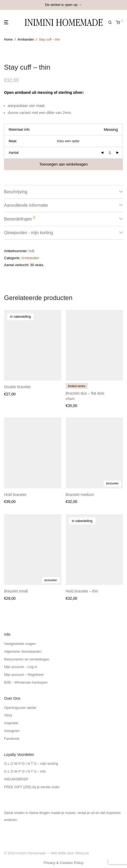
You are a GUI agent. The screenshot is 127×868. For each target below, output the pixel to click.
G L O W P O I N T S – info (25, 771)
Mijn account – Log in (21, 667)
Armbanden (26, 40)
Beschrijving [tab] (16, 192)
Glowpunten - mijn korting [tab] (28, 233)
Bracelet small (16, 591)
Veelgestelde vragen (20, 644)
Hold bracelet (15, 495)
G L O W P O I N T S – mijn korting (31, 764)
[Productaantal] (110, 153)
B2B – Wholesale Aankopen (26, 682)
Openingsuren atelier (20, 708)
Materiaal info (19, 129)
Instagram (12, 731)
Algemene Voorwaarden (23, 651)
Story (8, 715)
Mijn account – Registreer (24, 675)
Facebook (12, 739)
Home (8, 40)
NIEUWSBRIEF (16, 779)
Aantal (14, 153)
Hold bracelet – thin (82, 591)
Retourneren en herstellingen (27, 659)
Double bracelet (17, 387)
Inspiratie (11, 723)
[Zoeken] (112, 22)
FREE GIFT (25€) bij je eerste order (32, 787)
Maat (13, 141)
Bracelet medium (80, 495)
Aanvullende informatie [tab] (26, 205)
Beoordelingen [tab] (20, 218)
